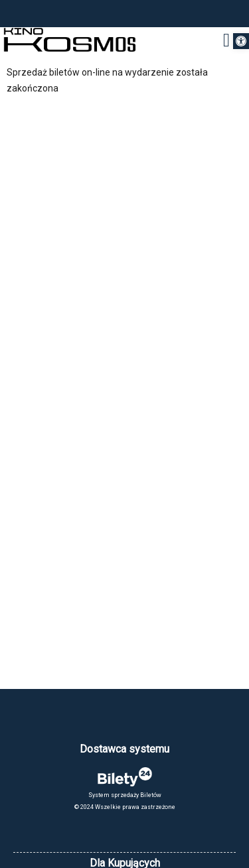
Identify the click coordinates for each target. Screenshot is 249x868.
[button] (241, 41)
